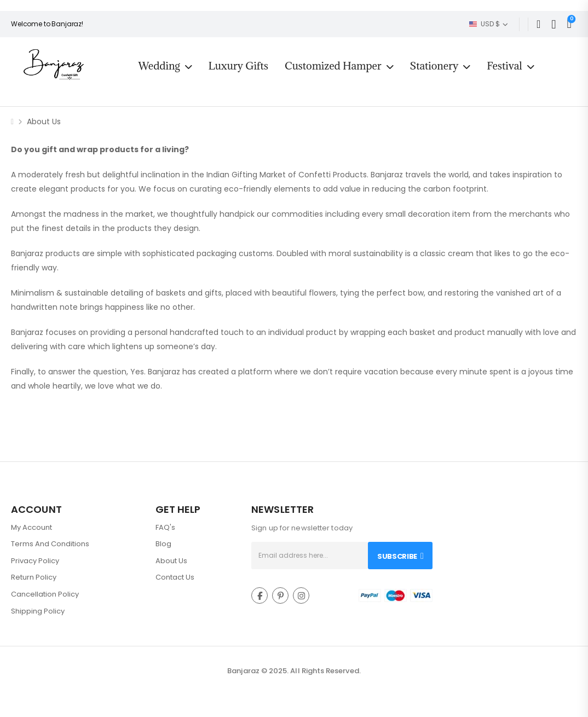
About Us (171, 561)
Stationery (434, 66)
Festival (504, 66)
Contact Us (175, 577)
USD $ (485, 24)
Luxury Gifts (238, 66)
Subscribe (397, 556)
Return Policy (34, 577)
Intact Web (294, 682)
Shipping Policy (38, 611)
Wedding (159, 66)
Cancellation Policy (45, 594)
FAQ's (165, 527)
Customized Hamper (333, 66)
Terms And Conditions (50, 544)
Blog (163, 544)
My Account (31, 527)
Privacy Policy (35, 561)
